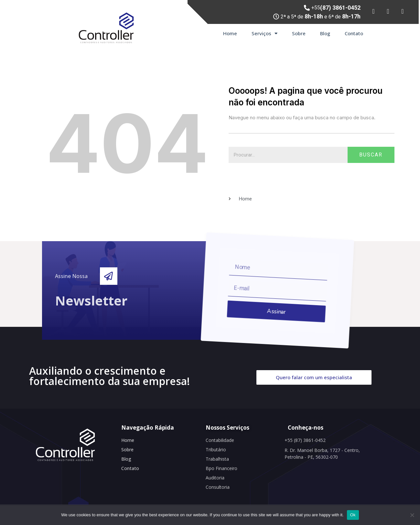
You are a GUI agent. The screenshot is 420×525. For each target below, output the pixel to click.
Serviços (264, 33)
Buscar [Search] (371, 155)
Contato (354, 33)
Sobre (299, 33)
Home (230, 33)
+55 (336, 8)
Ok (353, 515)
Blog (325, 33)
